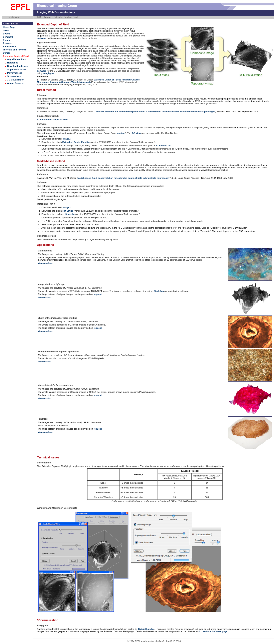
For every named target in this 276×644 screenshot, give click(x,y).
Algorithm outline (17, 59)
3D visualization (16, 80)
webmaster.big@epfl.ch (155, 641)
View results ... (45, 263)
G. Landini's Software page (213, 631)
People (7, 40)
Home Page (9, 27)
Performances (15, 73)
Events (7, 34)
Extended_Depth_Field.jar (76, 142)
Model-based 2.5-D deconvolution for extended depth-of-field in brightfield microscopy (123, 178)
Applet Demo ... (15, 83)
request (97, 294)
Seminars (8, 37)
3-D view (136, 133)
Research (8, 43)
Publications (10, 46)
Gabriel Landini (146, 629)
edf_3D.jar (68, 211)
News (6, 30)
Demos (47, 17)
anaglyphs (49, 73)
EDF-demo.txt (163, 146)
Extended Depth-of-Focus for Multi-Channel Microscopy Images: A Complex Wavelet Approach (89, 81)
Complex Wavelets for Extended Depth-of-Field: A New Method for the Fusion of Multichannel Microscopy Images (155, 112)
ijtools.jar (70, 214)
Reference (13, 63)
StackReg (159, 291)
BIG (39, 17)
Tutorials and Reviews (15, 50)
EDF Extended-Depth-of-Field (53, 120)
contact (121, 133)
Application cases (17, 69)
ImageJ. (67, 139)
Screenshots (14, 76)
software (42, 38)
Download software (18, 66)
